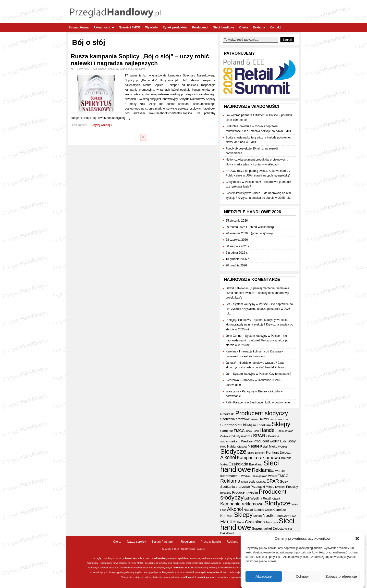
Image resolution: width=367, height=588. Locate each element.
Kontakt (275, 27)
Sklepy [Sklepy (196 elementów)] (281, 424)
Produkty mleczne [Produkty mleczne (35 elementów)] (240, 436)
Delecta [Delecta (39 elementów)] (285, 453)
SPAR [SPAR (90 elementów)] (259, 436)
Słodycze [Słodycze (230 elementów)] (233, 451)
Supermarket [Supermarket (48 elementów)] (230, 425)
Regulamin (188, 542)
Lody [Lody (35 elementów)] (283, 441)
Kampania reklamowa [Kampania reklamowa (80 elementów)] (259, 457)
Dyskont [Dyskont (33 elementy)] (260, 453)
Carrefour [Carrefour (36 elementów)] (227, 431)
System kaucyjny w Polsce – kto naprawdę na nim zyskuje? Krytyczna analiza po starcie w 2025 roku (259, 309)
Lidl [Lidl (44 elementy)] (244, 425)
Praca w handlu (211, 542)
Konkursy (113, 69)
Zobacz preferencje (341, 576)
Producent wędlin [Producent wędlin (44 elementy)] (266, 441)
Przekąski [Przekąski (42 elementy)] (227, 414)
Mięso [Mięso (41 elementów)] (252, 425)
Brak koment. (80, 125)
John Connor (234, 336)
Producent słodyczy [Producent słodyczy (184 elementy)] (262, 413)
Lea (228, 304)
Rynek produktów (175, 27)
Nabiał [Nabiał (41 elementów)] (232, 446)
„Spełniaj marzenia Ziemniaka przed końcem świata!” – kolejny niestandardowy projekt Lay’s (257, 293)
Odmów (302, 576)
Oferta (244, 27)
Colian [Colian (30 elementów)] (224, 436)
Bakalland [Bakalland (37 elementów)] (256, 464)
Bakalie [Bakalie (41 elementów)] (286, 458)
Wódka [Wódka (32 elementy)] (282, 447)
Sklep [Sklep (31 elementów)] (251, 453)
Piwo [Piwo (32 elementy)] (223, 447)
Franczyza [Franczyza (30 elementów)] (276, 419)
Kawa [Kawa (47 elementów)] (264, 419)
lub (195, 577)
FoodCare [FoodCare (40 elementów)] (264, 425)
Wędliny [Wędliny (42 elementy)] (247, 441)
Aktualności (104, 27)
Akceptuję (264, 576)
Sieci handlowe (224, 27)
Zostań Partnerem (163, 542)
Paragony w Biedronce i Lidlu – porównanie (262, 402)
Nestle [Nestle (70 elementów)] (253, 446)
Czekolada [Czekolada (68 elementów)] (238, 464)
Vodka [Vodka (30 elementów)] (224, 464)
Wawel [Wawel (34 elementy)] (255, 419)
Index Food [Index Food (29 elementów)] (252, 431)
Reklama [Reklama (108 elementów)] (262, 470)
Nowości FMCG (130, 27)
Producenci (200, 27)
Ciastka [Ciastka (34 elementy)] (242, 446)
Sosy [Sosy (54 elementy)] (292, 441)
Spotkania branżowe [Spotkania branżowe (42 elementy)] (235, 419)
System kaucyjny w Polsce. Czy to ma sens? (262, 374)
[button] (357, 538)
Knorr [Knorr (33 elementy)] (286, 419)
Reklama (259, 27)
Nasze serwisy (136, 542)
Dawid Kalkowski (237, 288)
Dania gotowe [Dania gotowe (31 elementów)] (285, 431)
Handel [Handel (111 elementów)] (268, 430)
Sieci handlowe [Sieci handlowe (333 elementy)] (250, 466)
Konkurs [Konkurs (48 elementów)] (273, 452)
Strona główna (79, 27)
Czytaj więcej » (102, 125)
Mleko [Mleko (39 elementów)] (273, 446)
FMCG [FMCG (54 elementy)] (239, 431)
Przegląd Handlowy (238, 320)
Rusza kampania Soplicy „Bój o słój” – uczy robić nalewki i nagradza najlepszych (140, 60)
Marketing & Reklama (133, 69)
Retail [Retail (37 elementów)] (264, 447)
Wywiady (152, 27)
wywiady (213, 568)
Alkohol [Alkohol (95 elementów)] (228, 457)
